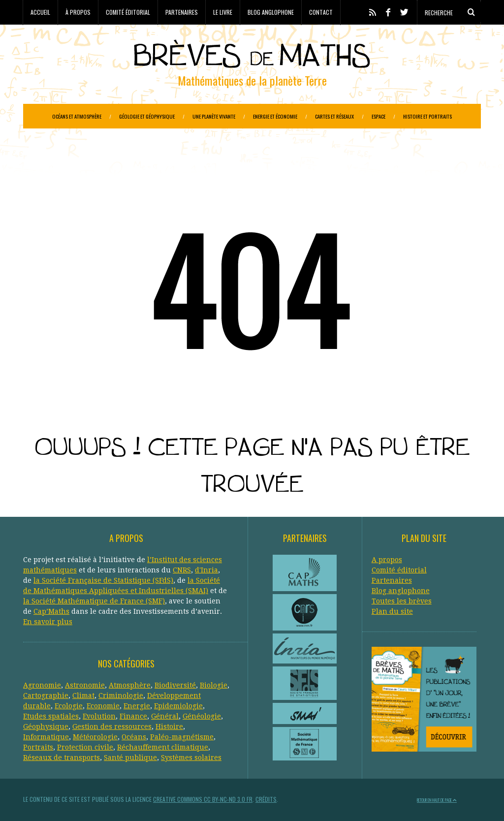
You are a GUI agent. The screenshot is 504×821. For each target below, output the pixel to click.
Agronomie (42, 685)
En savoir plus (48, 622)
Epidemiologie (178, 706)
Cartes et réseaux (334, 116)
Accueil (40, 12)
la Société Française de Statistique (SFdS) (103, 580)
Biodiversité (175, 685)
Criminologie (121, 695)
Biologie (214, 685)
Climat (83, 695)
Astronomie (85, 685)
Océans (134, 737)
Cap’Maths (51, 611)
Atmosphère (130, 685)
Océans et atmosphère (77, 116)
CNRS (182, 570)
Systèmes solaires (191, 758)
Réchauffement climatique (163, 747)
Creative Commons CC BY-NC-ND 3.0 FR (203, 799)
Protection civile (85, 747)
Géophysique (46, 726)
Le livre (223, 12)
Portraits (38, 747)
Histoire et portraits (427, 116)
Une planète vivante (214, 116)
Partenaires (182, 12)
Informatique (46, 737)
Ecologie (69, 706)
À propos (78, 12)
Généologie (202, 716)
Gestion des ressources (112, 726)
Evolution (99, 716)
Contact (321, 12)
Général (165, 716)
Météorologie (95, 737)
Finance (133, 716)
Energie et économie (275, 116)
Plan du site (392, 611)
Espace (378, 116)
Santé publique (130, 758)
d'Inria (206, 570)
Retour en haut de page (437, 800)
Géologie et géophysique (147, 116)
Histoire (169, 726)
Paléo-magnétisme (182, 737)
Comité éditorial (128, 12)
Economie (103, 706)
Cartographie (46, 695)
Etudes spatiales (51, 716)
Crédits (266, 799)
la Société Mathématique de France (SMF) (94, 601)
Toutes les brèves (402, 601)
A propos (387, 560)
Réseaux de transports (62, 758)
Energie (137, 706)
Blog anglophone (271, 12)
